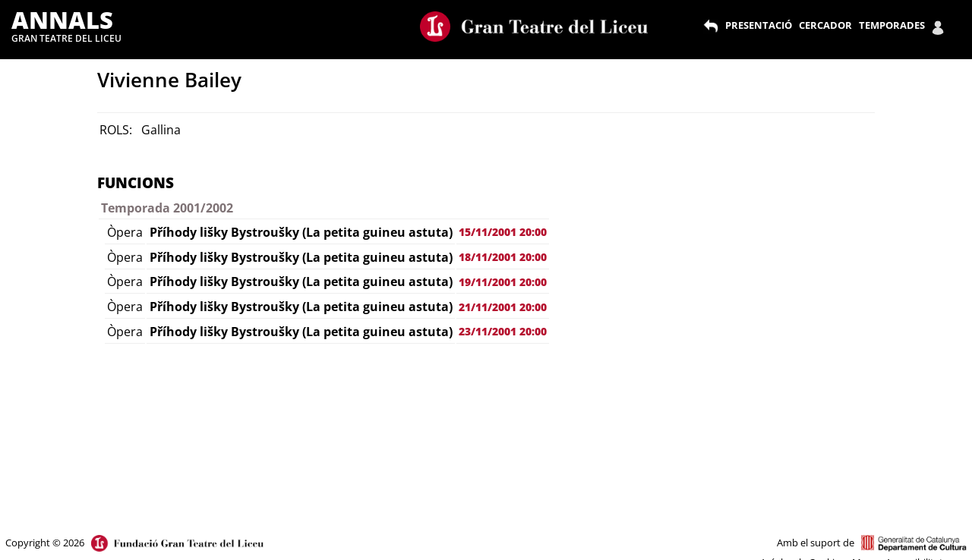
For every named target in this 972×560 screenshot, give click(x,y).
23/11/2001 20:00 (503, 331)
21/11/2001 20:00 (503, 307)
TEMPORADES (892, 25)
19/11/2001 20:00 (503, 282)
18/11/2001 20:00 (503, 257)
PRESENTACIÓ (759, 25)
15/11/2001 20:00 (503, 232)
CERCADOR (825, 25)
